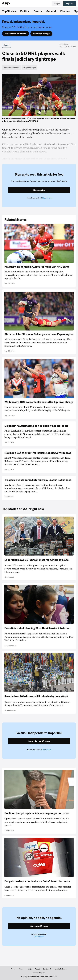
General (51, 11)
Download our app (41, 34)
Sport (7, 45)
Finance (65, 11)
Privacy (21, 969)
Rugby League (29, 67)
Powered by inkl (39, 973)
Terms (13, 969)
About (37, 969)
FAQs (30, 969)
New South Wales (12, 67)
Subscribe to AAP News (16, 34)
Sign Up (70, 3)
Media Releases (61, 969)
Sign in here (47, 198)
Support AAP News (39, 926)
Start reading (39, 190)
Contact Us (47, 969)
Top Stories (9, 11)
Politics (25, 11)
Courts (38, 11)
